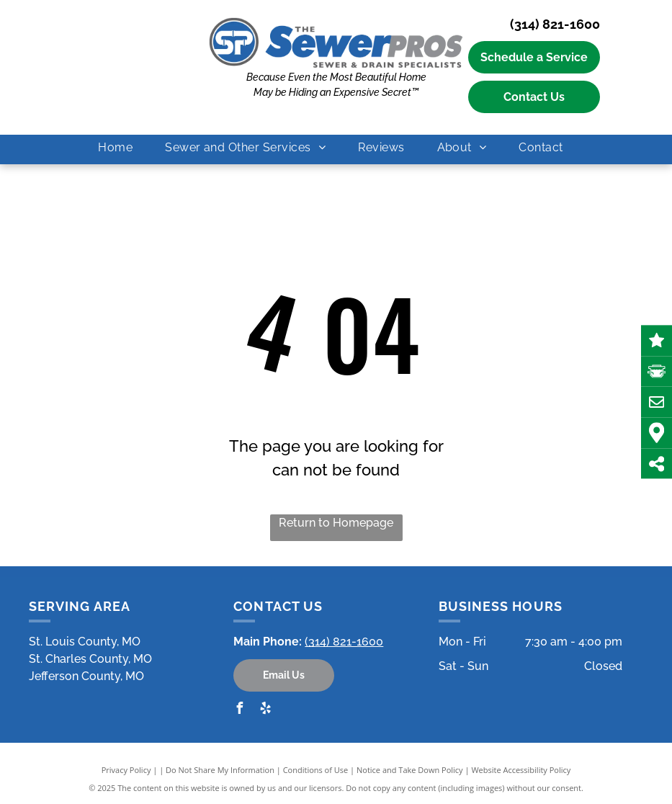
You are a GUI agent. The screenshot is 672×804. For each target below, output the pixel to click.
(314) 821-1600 (555, 24)
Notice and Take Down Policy (410, 770)
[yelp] (265, 710)
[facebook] (239, 710)
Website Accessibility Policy (521, 770)
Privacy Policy (126, 770)
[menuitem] (121, 148)
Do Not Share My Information (220, 770)
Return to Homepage (336, 523)
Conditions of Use (316, 770)
